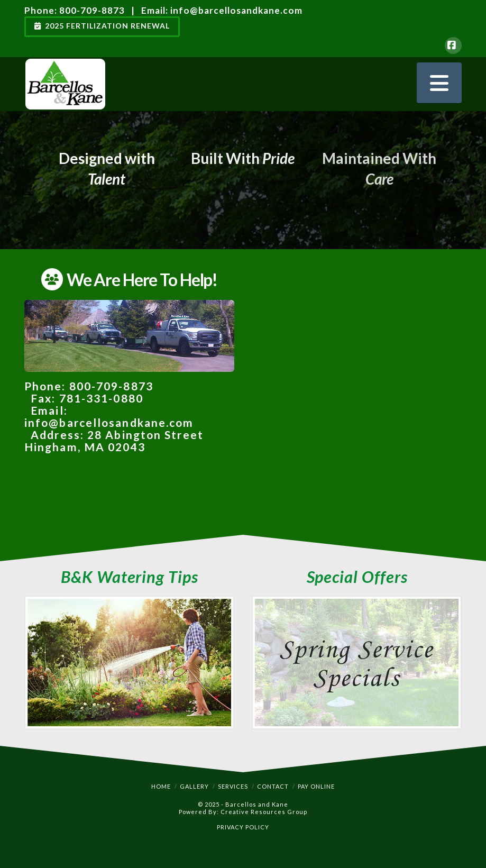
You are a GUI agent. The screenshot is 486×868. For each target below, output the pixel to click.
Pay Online (316, 786)
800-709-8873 (92, 10)
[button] (439, 83)
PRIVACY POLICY (243, 827)
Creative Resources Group (264, 812)
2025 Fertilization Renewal (102, 26)
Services (233, 786)
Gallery (194, 786)
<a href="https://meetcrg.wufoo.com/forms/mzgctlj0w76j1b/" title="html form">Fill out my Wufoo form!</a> (357, 398)
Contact (273, 786)
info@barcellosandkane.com (236, 10)
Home (161, 786)
